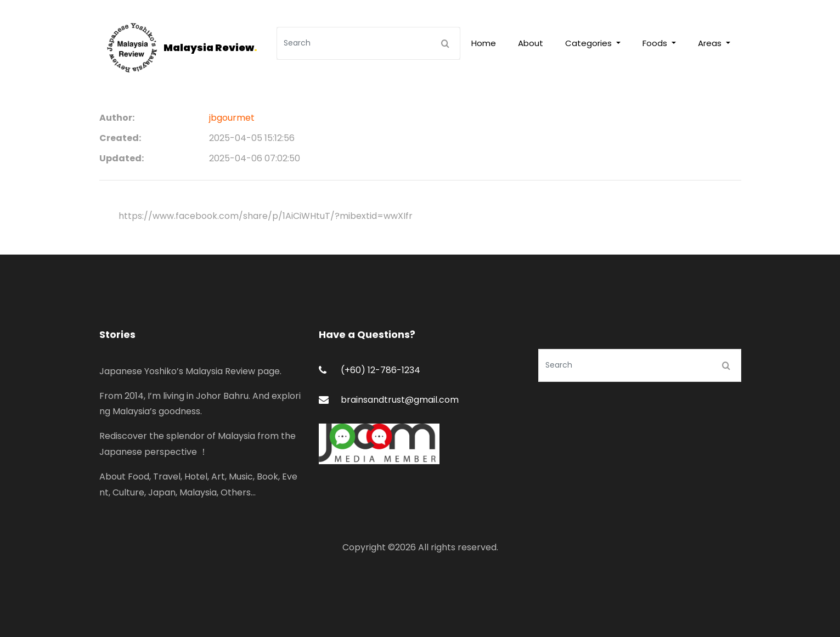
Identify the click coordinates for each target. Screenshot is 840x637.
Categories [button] (590, 43)
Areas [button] (711, 43)
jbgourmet (232, 118)
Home (484, 43)
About (531, 43)
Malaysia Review (210, 47)
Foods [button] (656, 43)
